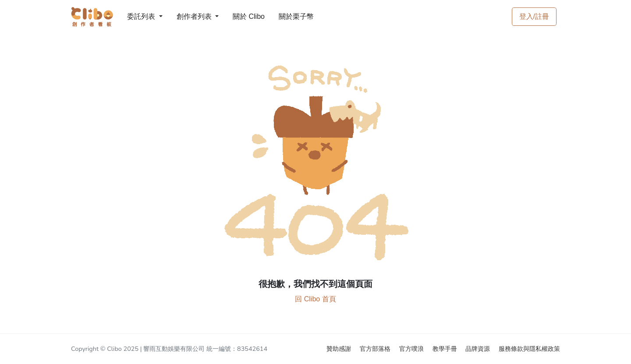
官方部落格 (376, 349)
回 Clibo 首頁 (315, 299)
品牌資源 (479, 349)
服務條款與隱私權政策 (529, 349)
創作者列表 (187, 16)
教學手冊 (446, 349)
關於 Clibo (241, 16)
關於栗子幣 (287, 16)
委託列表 (136, 16)
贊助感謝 (340, 349)
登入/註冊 (534, 16)
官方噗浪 (412, 349)
